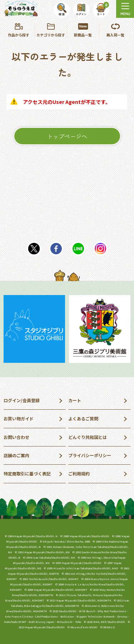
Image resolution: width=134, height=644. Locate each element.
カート (75, 400)
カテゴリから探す (51, 30)
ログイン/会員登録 (22, 400)
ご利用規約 (79, 473)
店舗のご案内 (16, 455)
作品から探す (19, 30)
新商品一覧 (83, 30)
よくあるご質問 (83, 418)
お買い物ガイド (19, 418)
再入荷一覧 (115, 30)
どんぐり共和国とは (88, 437)
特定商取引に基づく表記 (27, 473)
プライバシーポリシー (90, 455)
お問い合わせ (16, 437)
